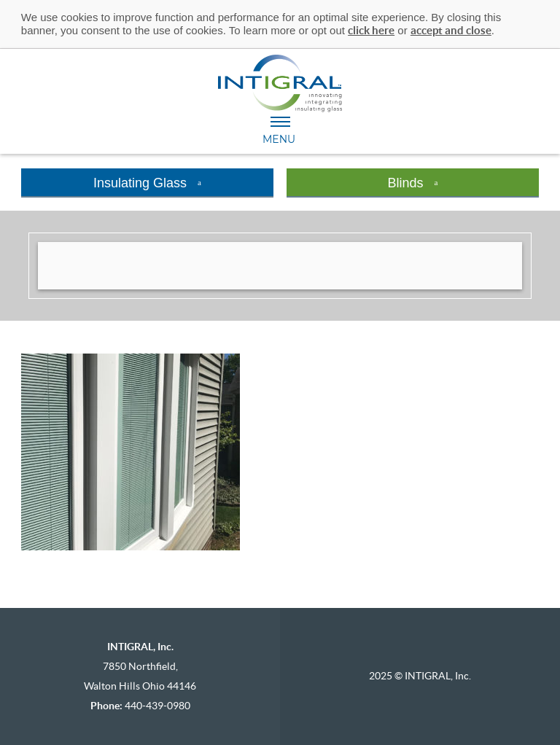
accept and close (451, 30)
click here (371, 30)
